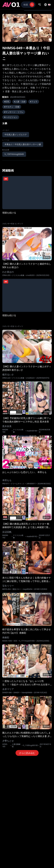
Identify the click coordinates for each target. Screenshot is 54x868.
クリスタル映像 (18, 275)
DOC (16, 641)
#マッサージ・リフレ (14, 112)
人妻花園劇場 (16, 745)
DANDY (16, 693)
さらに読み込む (27, 753)
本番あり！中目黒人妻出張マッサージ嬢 (23, 144)
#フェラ (34, 102)
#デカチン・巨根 (12, 107)
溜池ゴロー (17, 589)
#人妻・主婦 (20, 102)
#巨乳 (7, 102)
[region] (27, 28)
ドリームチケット (18, 484)
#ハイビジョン (11, 117)
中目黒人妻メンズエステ (16, 134)
